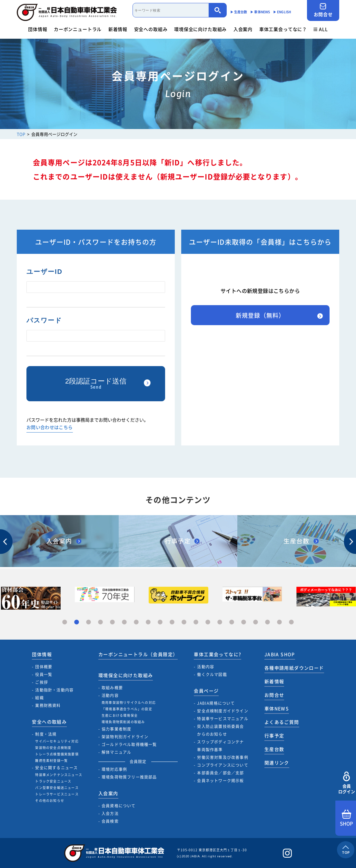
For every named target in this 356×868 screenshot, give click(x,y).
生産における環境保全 (120, 715)
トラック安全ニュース (53, 781)
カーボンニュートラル (78, 29)
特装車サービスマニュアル (222, 719)
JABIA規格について (216, 703)
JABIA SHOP (280, 654)
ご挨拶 (42, 682)
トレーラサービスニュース (57, 794)
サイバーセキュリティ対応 (57, 741)
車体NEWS (277, 708)
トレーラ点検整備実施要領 (57, 754)
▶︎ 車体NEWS (260, 12)
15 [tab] (232, 622)
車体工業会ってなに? (218, 654)
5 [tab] (112, 622)
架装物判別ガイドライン (125, 737)
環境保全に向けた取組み (200, 29)
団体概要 (44, 667)
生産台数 (274, 749)
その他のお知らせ (50, 800)
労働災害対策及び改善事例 (222, 757)
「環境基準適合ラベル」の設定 (127, 709)
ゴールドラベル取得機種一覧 (129, 744)
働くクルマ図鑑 (212, 674)
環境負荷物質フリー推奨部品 (129, 777)
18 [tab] (267, 622)
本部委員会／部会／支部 (220, 773)
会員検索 (110, 821)
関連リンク (277, 763)
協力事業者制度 (116, 729)
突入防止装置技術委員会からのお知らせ (220, 730)
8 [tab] (148, 622)
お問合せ (323, 10)
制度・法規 (46, 734)
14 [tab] (220, 622)
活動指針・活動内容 (54, 690)
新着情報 (118, 29)
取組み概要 (112, 688)
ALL (321, 29)
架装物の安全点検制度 (53, 748)
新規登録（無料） (260, 315)
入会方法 (110, 813)
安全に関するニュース (56, 768)
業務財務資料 (48, 705)
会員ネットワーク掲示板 (220, 781)
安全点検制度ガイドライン (222, 711)
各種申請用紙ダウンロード (294, 668)
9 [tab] (160, 622)
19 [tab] (279, 622)
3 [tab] (89, 622)
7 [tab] (136, 622)
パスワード (44, 320)
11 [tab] (184, 622)
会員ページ (206, 691)
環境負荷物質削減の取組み (123, 722)
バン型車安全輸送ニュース (57, 788)
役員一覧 (44, 674)
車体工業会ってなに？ (283, 29)
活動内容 (110, 695)
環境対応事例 (114, 769)
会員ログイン (346, 783)
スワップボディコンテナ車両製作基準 (220, 746)
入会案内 (243, 29)
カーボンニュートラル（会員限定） (138, 654)
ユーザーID (44, 272)
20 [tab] (291, 622)
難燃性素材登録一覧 (51, 760)
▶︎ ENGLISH (282, 12)
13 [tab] (208, 622)
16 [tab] (244, 622)
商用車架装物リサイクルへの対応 (129, 702)
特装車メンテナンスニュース (59, 775)
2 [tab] (77, 622)
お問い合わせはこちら (50, 428)
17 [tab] (256, 622)
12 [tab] (196, 622)
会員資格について (119, 806)
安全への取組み (151, 29)
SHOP (346, 818)
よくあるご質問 (282, 722)
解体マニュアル (116, 752)
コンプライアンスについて (222, 765)
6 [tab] (124, 622)
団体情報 (38, 29)
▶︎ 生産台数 (239, 12)
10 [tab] (172, 622)
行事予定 (274, 735)
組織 (39, 698)
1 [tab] (65, 622)
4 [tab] (100, 622)
